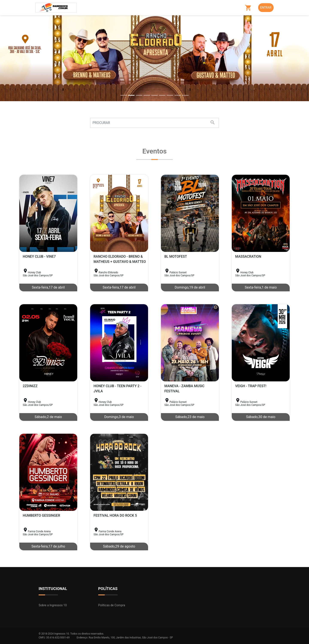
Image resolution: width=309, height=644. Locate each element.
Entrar (266, 8)
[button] (23, 58)
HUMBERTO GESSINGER (41, 515)
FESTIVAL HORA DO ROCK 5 (115, 515)
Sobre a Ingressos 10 (53, 605)
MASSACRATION (248, 257)
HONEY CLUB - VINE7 (39, 257)
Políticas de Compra (112, 605)
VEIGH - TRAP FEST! (251, 386)
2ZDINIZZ (30, 386)
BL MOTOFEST (176, 257)
